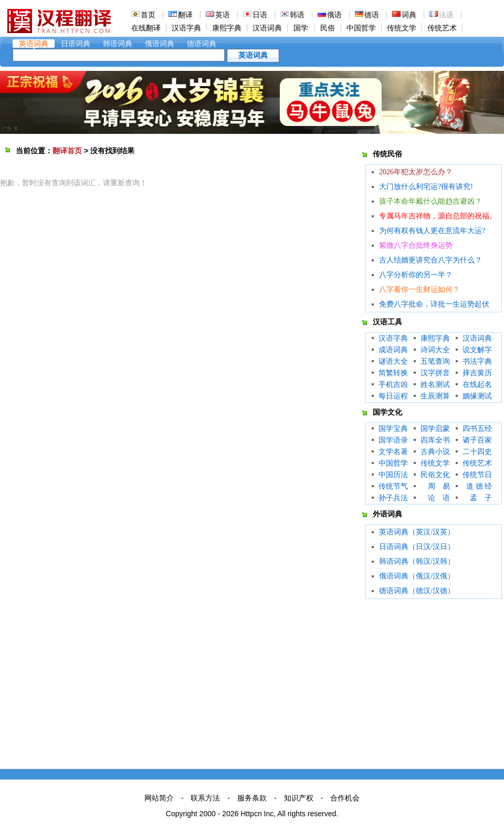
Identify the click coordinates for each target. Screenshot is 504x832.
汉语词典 (267, 28)
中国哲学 (361, 28)
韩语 (297, 15)
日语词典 (76, 44)
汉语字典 (186, 28)
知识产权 (299, 798)
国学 (301, 28)
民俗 (328, 28)
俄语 (334, 15)
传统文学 (402, 28)
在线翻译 (146, 28)
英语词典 (34, 44)
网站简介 (159, 798)
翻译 (185, 15)
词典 (409, 15)
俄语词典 (160, 44)
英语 (223, 15)
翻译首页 (67, 151)
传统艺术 (442, 28)
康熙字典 (227, 28)
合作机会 (345, 798)
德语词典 (202, 44)
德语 (372, 15)
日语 (260, 15)
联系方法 (205, 798)
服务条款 (252, 798)
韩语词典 (118, 44)
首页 (148, 15)
